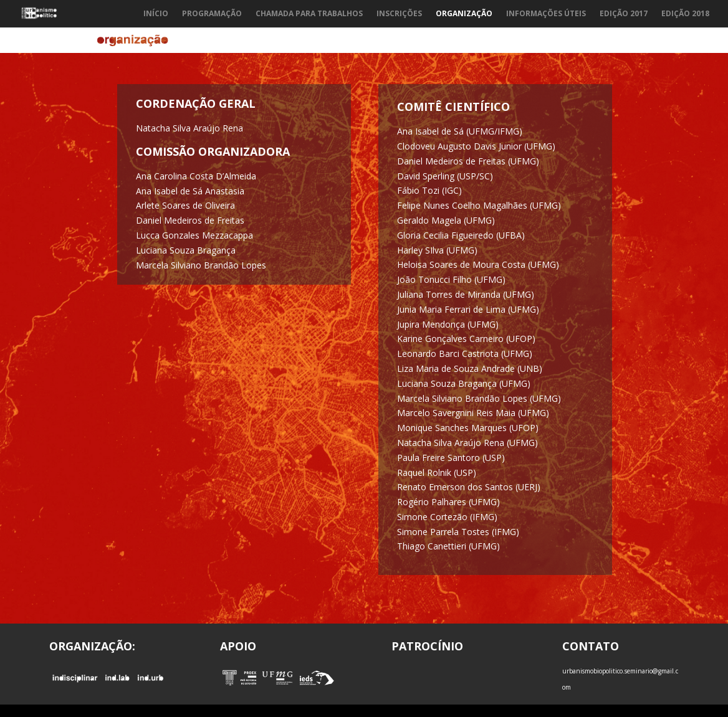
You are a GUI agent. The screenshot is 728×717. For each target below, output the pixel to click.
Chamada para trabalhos (309, 14)
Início (156, 14)
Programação (212, 14)
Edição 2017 (624, 14)
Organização (464, 14)
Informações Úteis (546, 14)
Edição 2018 (685, 14)
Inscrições (399, 14)
